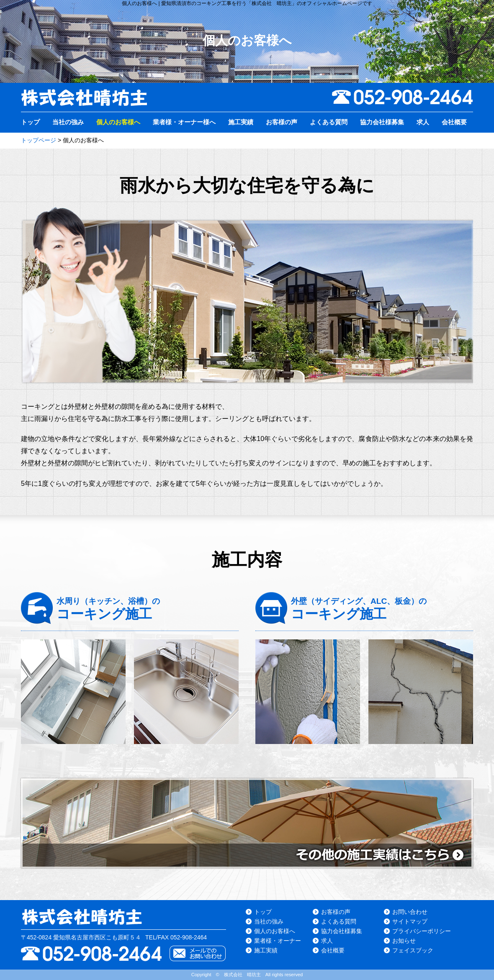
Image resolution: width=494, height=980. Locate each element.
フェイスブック (413, 950)
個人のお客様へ (118, 122)
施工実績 (241, 122)
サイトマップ (410, 921)
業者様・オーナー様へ (184, 122)
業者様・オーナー (278, 941)
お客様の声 (282, 122)
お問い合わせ (410, 912)
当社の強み (68, 122)
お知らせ (404, 941)
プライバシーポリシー (422, 931)
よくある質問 (329, 122)
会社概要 (454, 122)
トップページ (39, 140)
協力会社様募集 (382, 122)
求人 (423, 122)
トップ (30, 122)
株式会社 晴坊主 (242, 975)
